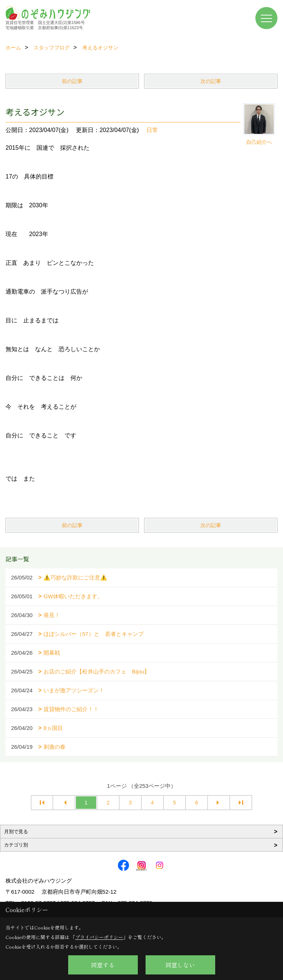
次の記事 (211, 81)
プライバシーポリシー (99, 937)
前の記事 (72, 81)
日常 (152, 130)
